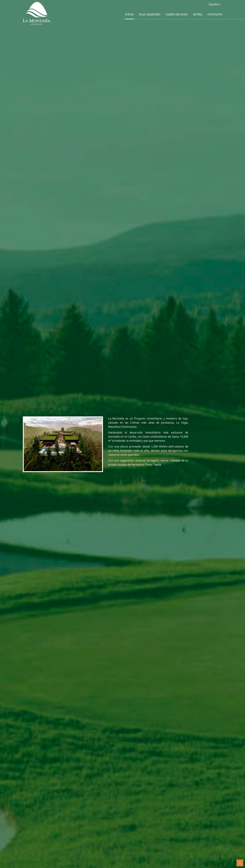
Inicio (129, 14)
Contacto (215, 14)
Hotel (198, 14)
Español (215, 4)
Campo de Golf (177, 14)
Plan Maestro (150, 14)
